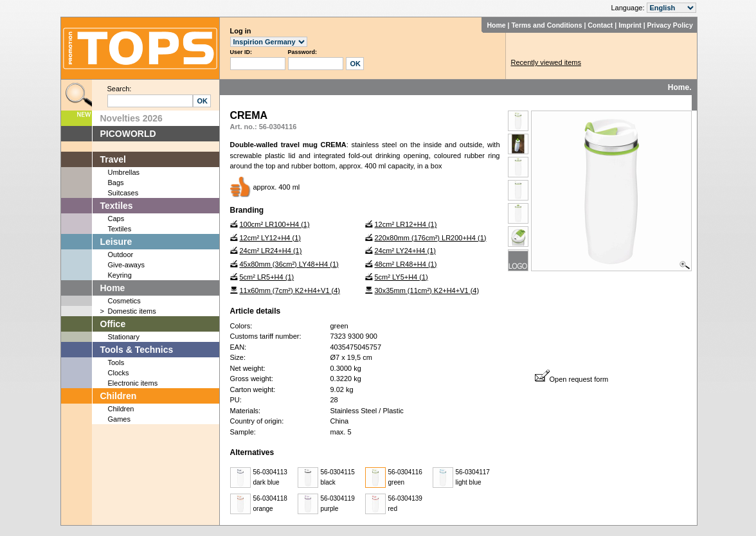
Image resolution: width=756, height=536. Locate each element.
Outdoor (121, 255)
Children (119, 396)
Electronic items (133, 383)
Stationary (124, 337)
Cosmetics (124, 301)
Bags (116, 183)
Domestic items (132, 311)
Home (496, 25)
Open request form (572, 379)
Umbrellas (124, 172)
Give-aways (126, 265)
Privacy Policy (670, 25)
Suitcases (123, 193)
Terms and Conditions (546, 25)
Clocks (119, 373)
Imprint (630, 25)
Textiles (117, 206)
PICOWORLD (128, 134)
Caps (116, 219)
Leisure (116, 242)
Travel (113, 159)
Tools (116, 362)
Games (119, 419)
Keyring (120, 275)
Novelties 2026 (131, 118)
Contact (600, 25)
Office (113, 324)
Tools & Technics (137, 350)
